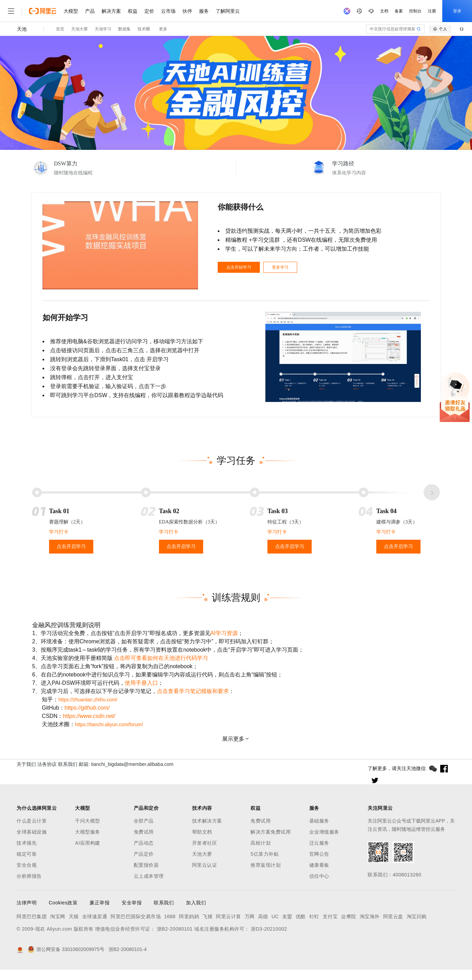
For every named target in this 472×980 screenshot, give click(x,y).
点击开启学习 (71, 546)
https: (87, 708)
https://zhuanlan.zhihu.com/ (88, 700)
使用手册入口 (141, 683)
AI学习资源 (224, 633)
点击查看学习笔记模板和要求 (193, 691)
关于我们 (26, 768)
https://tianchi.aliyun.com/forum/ (109, 724)
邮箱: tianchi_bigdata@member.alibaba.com (141, 768)
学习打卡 (59, 532)
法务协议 (59, 768)
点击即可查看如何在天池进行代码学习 (161, 658)
